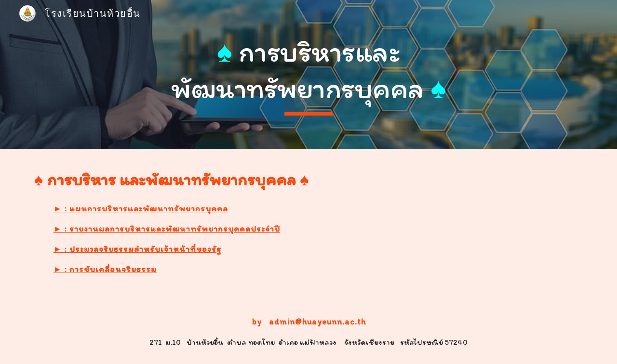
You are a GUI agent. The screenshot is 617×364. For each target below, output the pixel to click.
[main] (308, 74)
